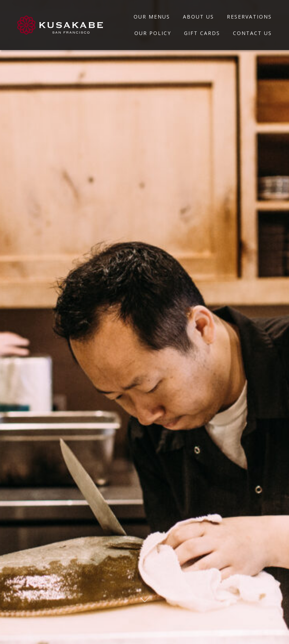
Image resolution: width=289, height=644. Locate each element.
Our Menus (152, 17)
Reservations (249, 17)
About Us (198, 17)
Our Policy (153, 33)
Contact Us (252, 33)
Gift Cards (202, 33)
